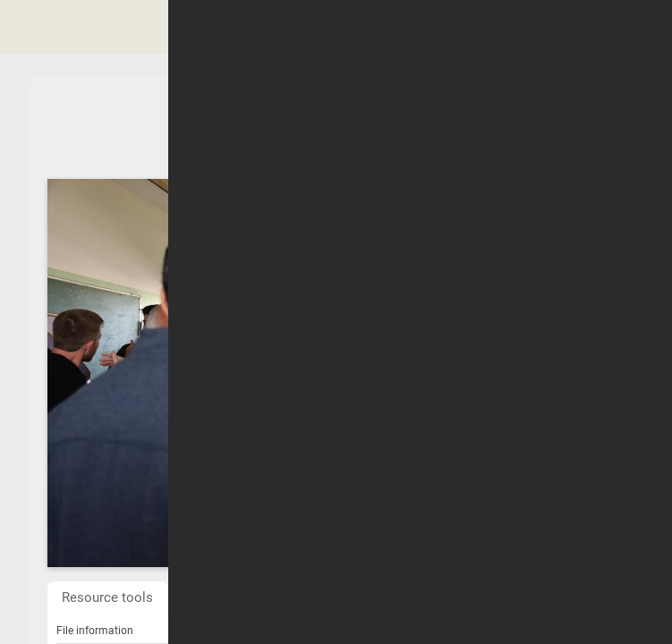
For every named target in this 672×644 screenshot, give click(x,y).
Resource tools (107, 597)
